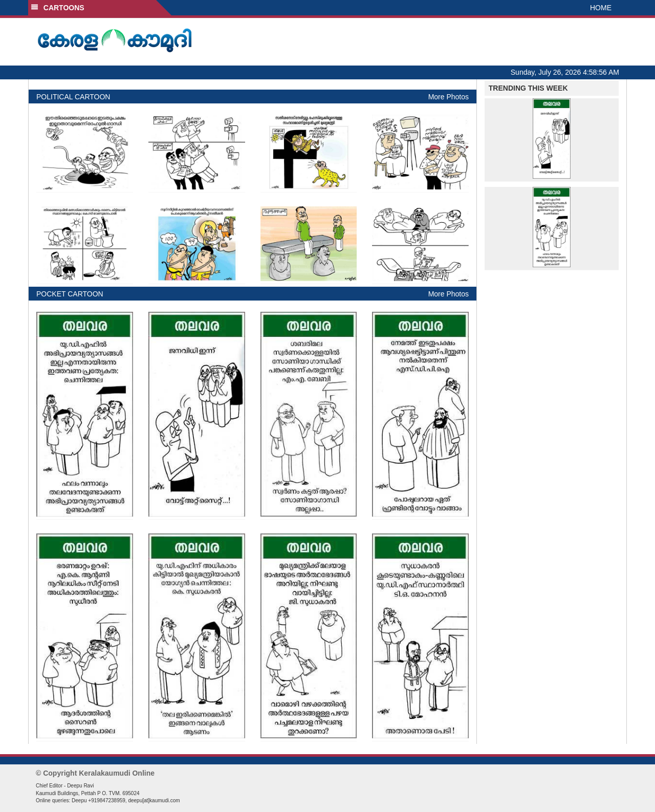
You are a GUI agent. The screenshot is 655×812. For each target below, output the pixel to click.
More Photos (449, 97)
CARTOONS (58, 8)
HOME (601, 8)
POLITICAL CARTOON (73, 97)
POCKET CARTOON (70, 294)
